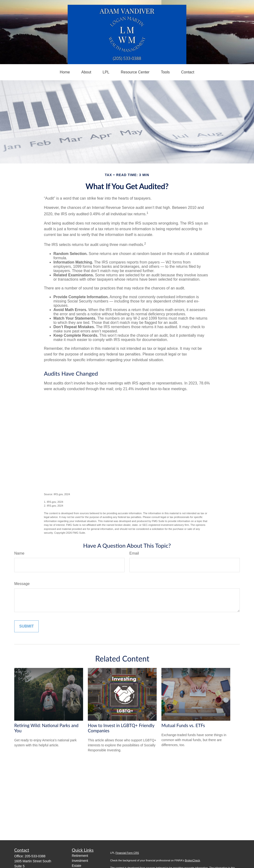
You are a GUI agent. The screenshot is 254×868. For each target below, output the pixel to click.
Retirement (80, 856)
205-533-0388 (35, 856)
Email (134, 553)
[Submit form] (26, 626)
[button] (65, 72)
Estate (77, 866)
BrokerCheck (193, 860)
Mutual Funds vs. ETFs (183, 725)
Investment (80, 861)
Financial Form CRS (127, 853)
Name (19, 553)
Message (22, 584)
